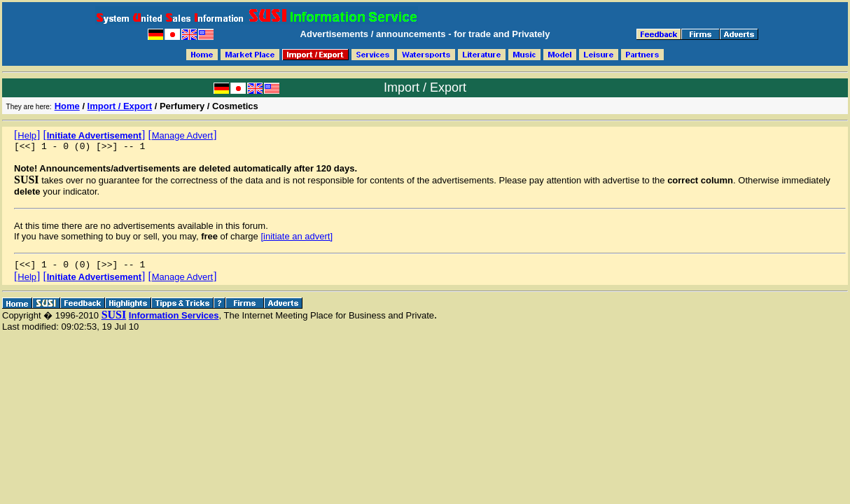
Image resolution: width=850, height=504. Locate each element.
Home (67, 106)
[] (27, 135)
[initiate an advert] (297, 238)
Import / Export (120, 106)
